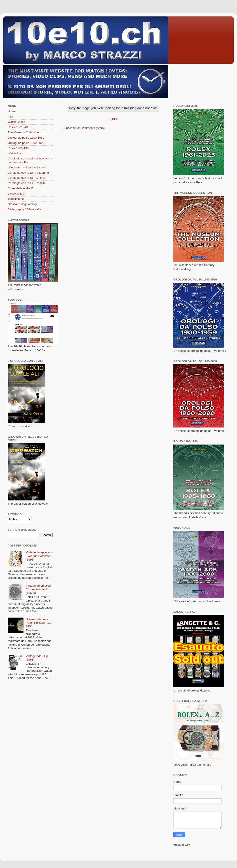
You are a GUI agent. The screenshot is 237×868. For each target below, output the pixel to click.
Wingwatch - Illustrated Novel (27, 167)
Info (10, 117)
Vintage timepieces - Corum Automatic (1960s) (39, 589)
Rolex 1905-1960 (19, 148)
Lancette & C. (17, 194)
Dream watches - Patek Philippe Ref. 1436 (38, 623)
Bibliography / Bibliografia (24, 209)
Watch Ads (15, 153)
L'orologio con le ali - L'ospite (27, 183)
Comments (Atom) (93, 128)
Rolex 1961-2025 (19, 127)
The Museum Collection (23, 132)
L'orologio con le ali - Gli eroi (26, 178)
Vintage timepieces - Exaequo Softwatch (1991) (39, 556)
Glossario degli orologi (22, 204)
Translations (16, 199)
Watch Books (16, 122)
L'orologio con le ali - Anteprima (28, 173)
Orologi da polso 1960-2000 (26, 143)
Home (113, 119)
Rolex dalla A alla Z (20, 188)
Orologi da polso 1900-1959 (26, 138)
